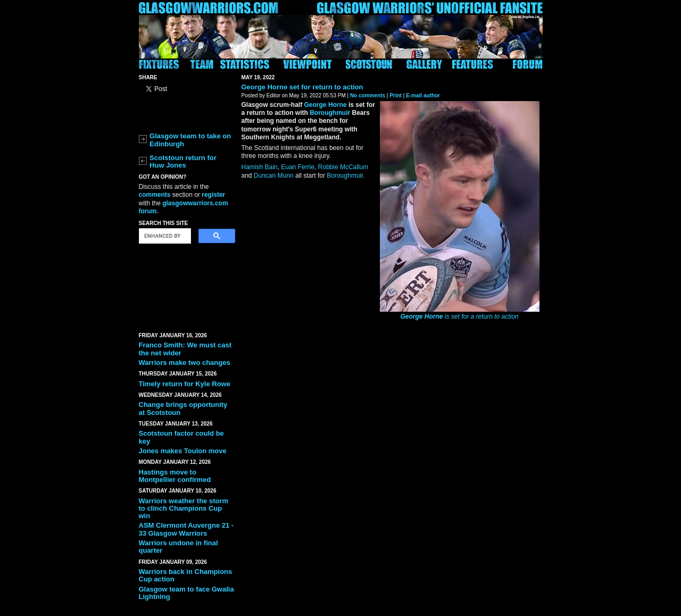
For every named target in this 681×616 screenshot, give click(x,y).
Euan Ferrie (298, 167)
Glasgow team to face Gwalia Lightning (186, 593)
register (213, 195)
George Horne (265, 87)
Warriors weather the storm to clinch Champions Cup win (184, 509)
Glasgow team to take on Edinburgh (190, 140)
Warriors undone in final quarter (178, 547)
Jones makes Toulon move (183, 451)
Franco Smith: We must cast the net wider (185, 349)
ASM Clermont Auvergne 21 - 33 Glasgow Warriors (186, 529)
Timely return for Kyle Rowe (185, 384)
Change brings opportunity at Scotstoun (183, 408)
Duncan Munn (274, 176)
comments (155, 195)
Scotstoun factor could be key (181, 437)
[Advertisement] (187, 286)
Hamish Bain (260, 167)
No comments (368, 95)
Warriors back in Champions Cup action (186, 575)
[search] (164, 236)
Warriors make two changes (185, 363)
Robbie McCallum (343, 167)
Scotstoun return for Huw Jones (183, 161)
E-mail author (423, 95)
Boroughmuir (330, 113)
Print (396, 95)
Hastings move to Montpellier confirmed (175, 476)
